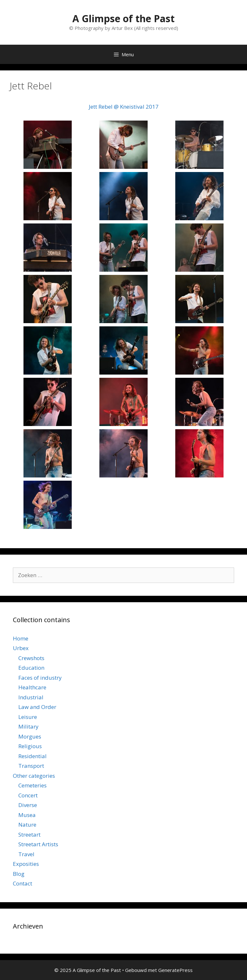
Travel (26, 854)
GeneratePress (175, 970)
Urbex (21, 648)
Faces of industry (40, 678)
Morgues (30, 736)
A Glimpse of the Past (123, 18)
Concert (28, 795)
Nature (27, 825)
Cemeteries (32, 785)
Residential (32, 756)
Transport (31, 766)
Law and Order (37, 707)
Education (31, 668)
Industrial (31, 697)
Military (28, 726)
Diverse (28, 805)
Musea (27, 815)
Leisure (28, 717)
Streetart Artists (38, 844)
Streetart (29, 835)
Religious (30, 746)
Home (21, 638)
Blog (19, 874)
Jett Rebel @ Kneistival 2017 (124, 107)
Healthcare (32, 687)
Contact (23, 883)
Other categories (34, 776)
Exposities (26, 864)
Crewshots (31, 658)
